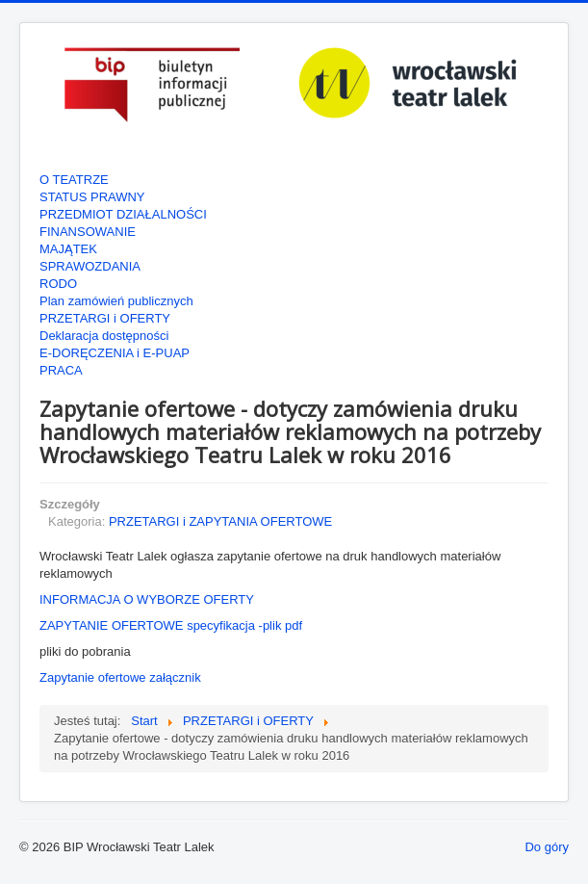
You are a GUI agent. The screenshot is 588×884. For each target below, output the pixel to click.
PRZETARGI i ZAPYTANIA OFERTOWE (220, 521)
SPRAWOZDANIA (90, 266)
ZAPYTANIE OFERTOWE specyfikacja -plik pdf (171, 625)
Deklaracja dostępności (104, 336)
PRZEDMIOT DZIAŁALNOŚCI (123, 214)
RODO (58, 284)
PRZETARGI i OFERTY (105, 318)
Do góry (547, 847)
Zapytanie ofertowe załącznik (120, 677)
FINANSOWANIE (88, 232)
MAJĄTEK (68, 249)
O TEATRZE (74, 180)
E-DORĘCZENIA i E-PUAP (115, 353)
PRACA (61, 370)
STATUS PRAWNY (92, 197)
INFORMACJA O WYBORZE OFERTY (147, 599)
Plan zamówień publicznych (116, 301)
